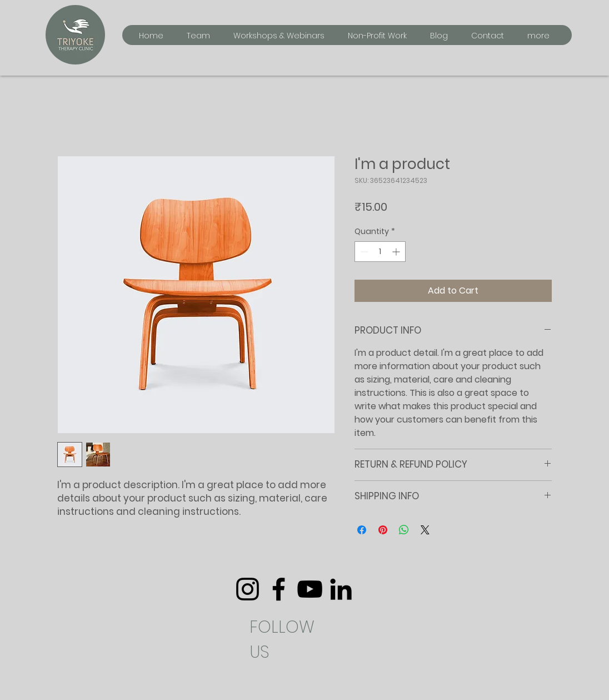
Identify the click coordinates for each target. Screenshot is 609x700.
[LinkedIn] (341, 589)
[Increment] (397, 252)
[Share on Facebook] (362, 530)
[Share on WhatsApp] (404, 530)
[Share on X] (425, 530)
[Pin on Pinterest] (383, 530)
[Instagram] (248, 589)
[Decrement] (363, 252)
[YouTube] (310, 589)
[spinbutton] (380, 252)
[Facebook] (279, 589)
